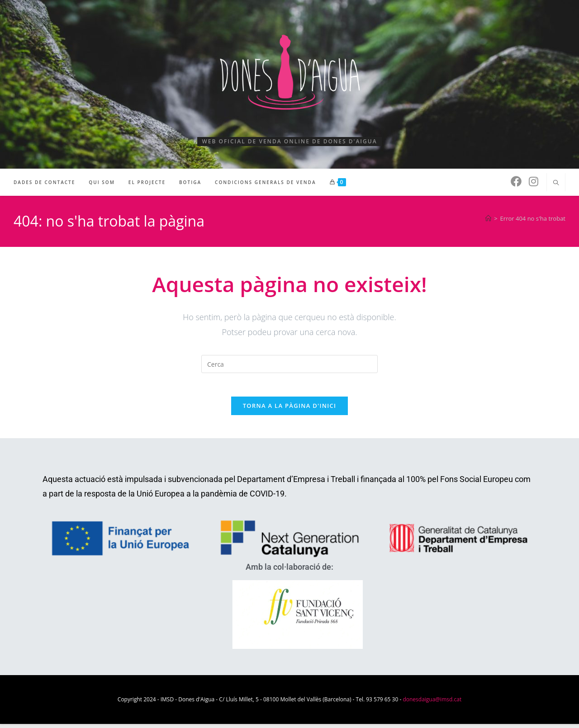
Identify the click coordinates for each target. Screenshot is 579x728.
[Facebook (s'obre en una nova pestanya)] (516, 181)
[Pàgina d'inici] (488, 218)
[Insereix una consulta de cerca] (289, 364)
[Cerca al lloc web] (556, 183)
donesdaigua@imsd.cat (432, 703)
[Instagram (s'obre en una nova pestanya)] (534, 181)
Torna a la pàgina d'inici (290, 410)
